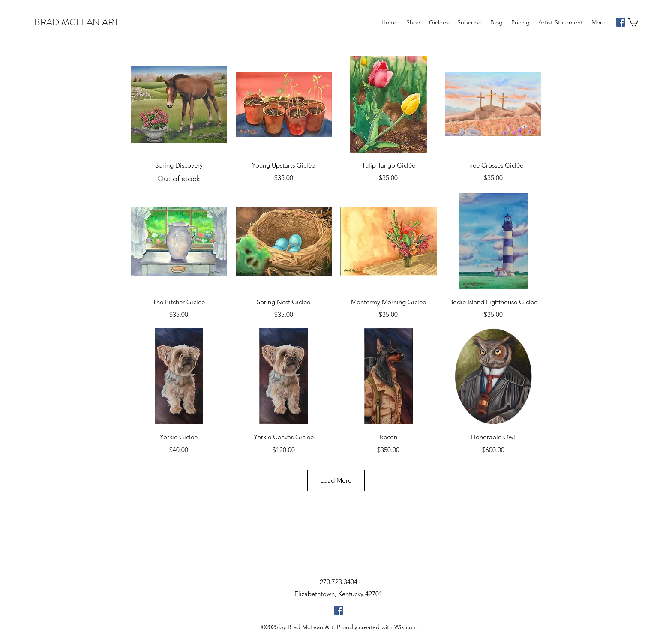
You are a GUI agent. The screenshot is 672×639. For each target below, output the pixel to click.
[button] (633, 22)
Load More (336, 480)
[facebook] (621, 22)
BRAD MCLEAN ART (76, 22)
